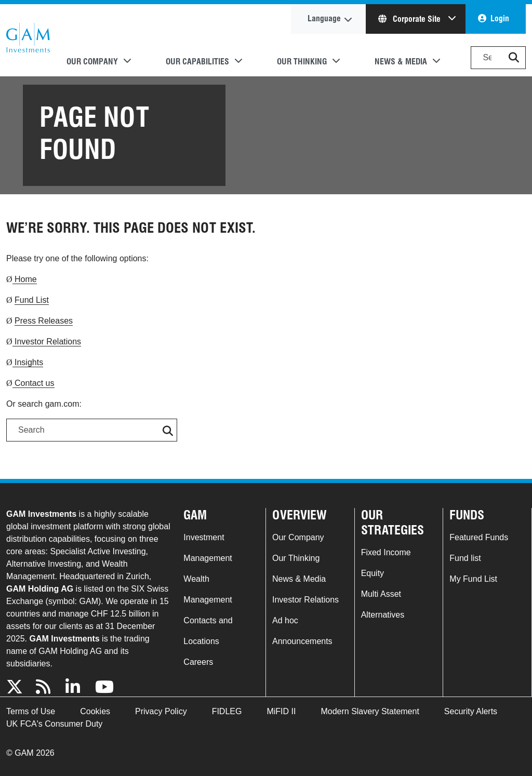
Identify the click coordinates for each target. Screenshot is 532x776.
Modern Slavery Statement (370, 711)
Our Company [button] (92, 62)
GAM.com (28, 41)
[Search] (498, 58)
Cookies (95, 711)
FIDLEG (227, 711)
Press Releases (44, 321)
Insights (28, 362)
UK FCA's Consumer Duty (54, 724)
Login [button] (500, 18)
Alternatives (383, 615)
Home (25, 279)
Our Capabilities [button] (197, 62)
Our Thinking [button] (302, 62)
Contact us (34, 383)
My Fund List (473, 579)
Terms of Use (31, 711)
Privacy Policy (161, 711)
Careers (198, 662)
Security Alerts (471, 711)
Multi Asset (381, 594)
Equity (373, 573)
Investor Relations (47, 342)
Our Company (298, 537)
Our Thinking (296, 558)
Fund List (32, 300)
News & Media (299, 579)
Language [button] (324, 18)
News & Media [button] (401, 62)
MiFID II (281, 711)
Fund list (465, 558)
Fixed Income (386, 552)
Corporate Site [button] (410, 19)
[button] (514, 58)
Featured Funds (479, 537)
